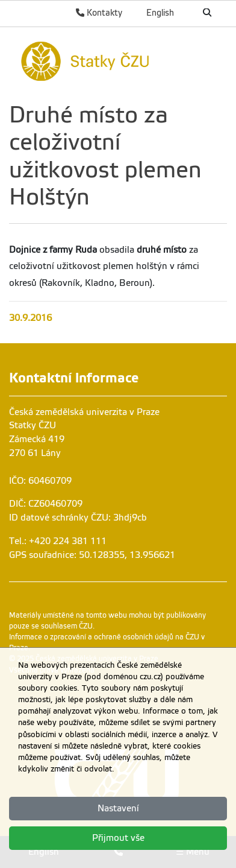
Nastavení (118, 808)
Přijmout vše (118, 838)
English (160, 13)
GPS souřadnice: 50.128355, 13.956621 (92, 555)
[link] (118, 60)
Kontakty (99, 13)
